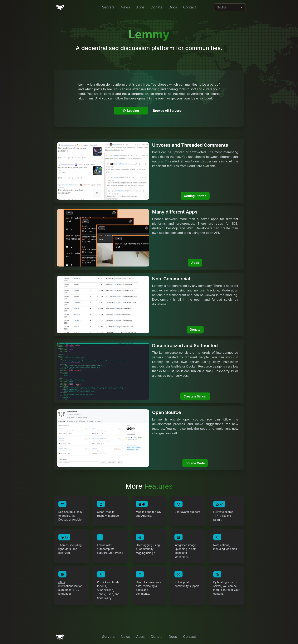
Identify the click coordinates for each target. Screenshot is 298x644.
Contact (190, 7)
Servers (108, 7)
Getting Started (195, 196)
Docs (173, 7)
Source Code (195, 463)
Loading (131, 111)
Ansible (77, 519)
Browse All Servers (167, 111)
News (125, 7)
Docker (63, 519)
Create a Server (195, 396)
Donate (157, 7)
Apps (140, 7)
